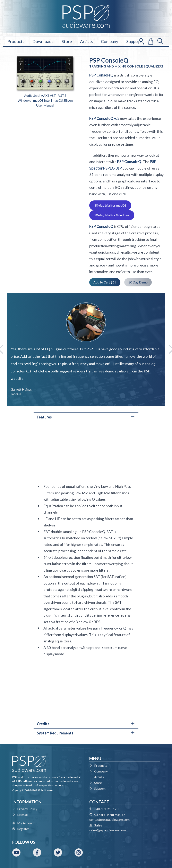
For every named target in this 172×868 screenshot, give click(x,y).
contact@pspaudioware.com (109, 819)
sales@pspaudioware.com (107, 830)
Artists (86, 41)
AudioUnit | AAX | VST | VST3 (45, 95)
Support (134, 41)
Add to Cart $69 (105, 282)
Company (110, 41)
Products (16, 41)
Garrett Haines (21, 389)
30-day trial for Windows (112, 215)
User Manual (45, 105)
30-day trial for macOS (110, 205)
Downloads (43, 41)
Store (67, 41)
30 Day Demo (138, 282)
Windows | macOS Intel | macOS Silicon (45, 100)
